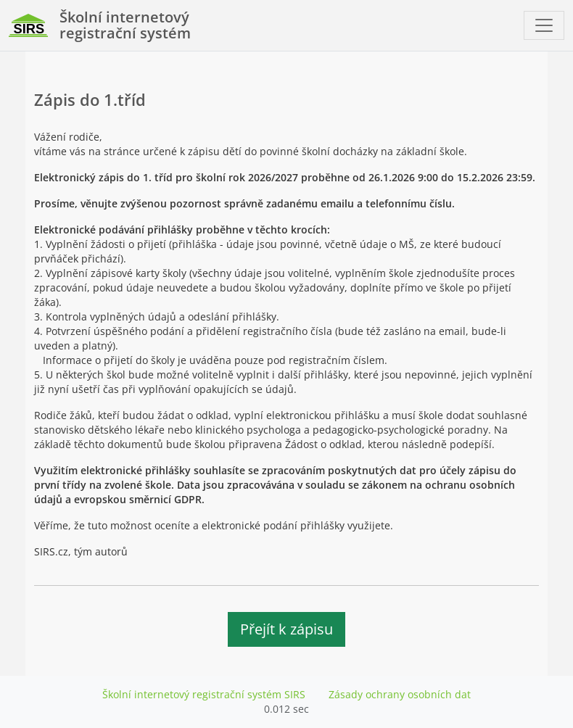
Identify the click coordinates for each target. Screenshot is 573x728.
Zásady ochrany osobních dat (400, 694)
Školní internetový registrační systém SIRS (204, 694)
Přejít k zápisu (286, 629)
